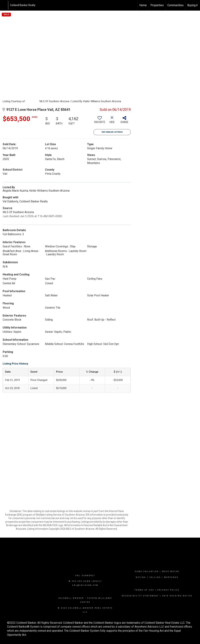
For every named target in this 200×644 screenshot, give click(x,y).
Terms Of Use (144, 590)
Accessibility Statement (140, 596)
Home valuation (147, 571)
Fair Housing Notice (177, 596)
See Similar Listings (112, 132)
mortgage (171, 577)
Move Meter (171, 571)
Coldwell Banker (71, 598)
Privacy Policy (169, 590)
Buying (141, 577)
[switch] (100, 121)
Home (143, 5)
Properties (157, 5)
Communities (175, 5)
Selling (155, 577)
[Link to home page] (4, 5)
